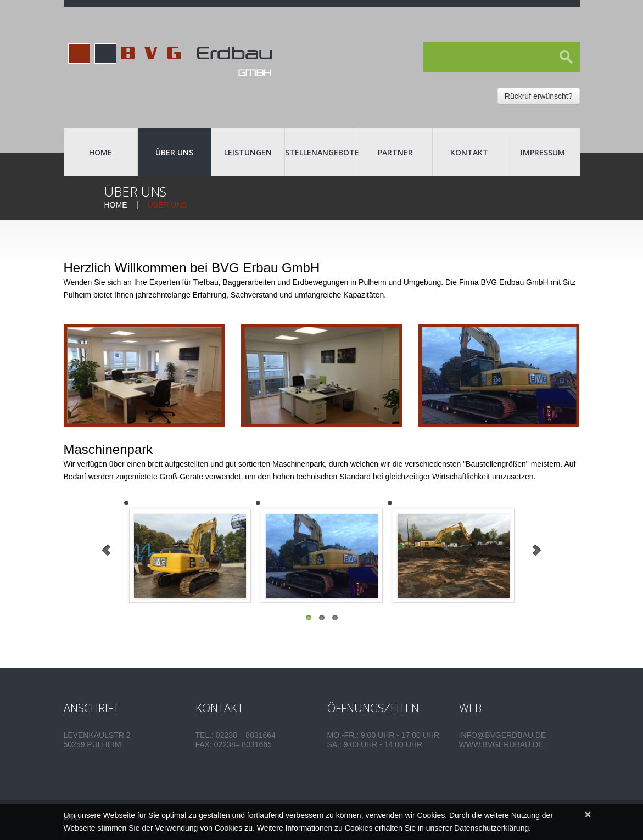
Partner (395, 152)
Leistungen (248, 152)
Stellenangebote (321, 152)
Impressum (543, 152)
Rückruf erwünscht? (539, 96)
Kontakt (469, 152)
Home (100, 152)
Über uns (174, 152)
